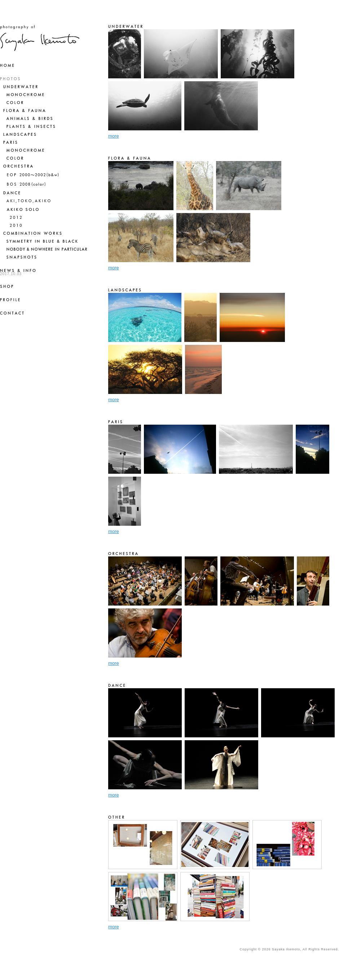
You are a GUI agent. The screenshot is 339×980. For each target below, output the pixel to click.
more (114, 136)
